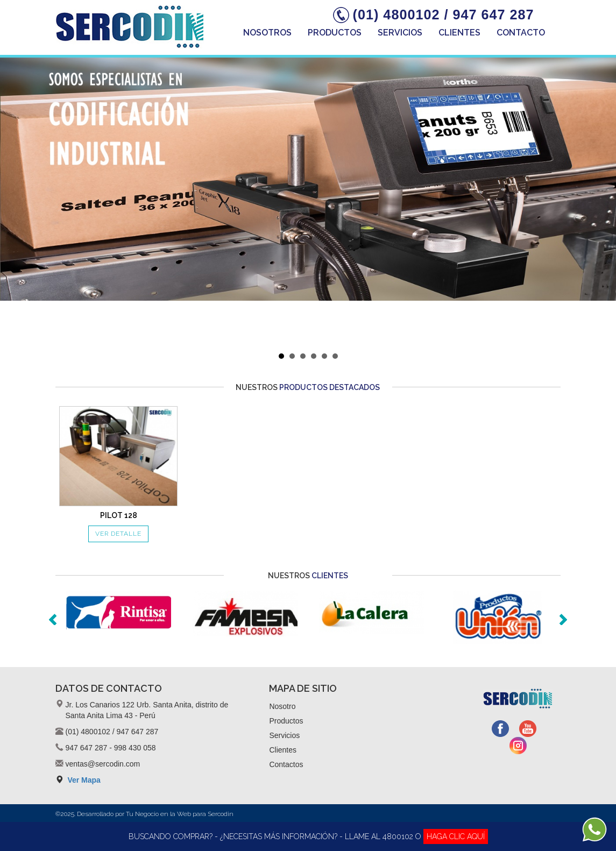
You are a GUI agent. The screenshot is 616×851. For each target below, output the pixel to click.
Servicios (400, 33)
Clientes (459, 33)
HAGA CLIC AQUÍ (456, 836)
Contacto (521, 33)
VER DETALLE (118, 534)
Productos (335, 33)
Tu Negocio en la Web (158, 814)
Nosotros (267, 33)
